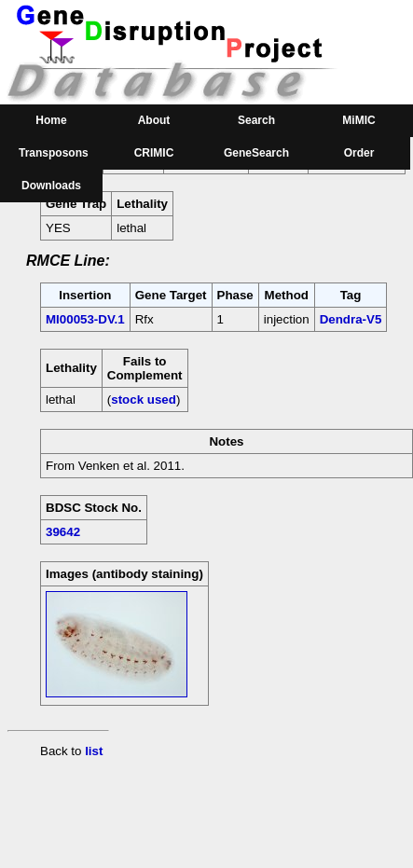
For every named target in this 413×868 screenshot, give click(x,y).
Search (256, 120)
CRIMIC (154, 153)
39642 (63, 532)
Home (51, 120)
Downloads (51, 186)
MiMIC (358, 120)
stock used (144, 400)
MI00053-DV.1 (85, 319)
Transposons (54, 153)
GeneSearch (256, 153)
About (154, 120)
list (94, 751)
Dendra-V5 (351, 319)
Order (359, 153)
